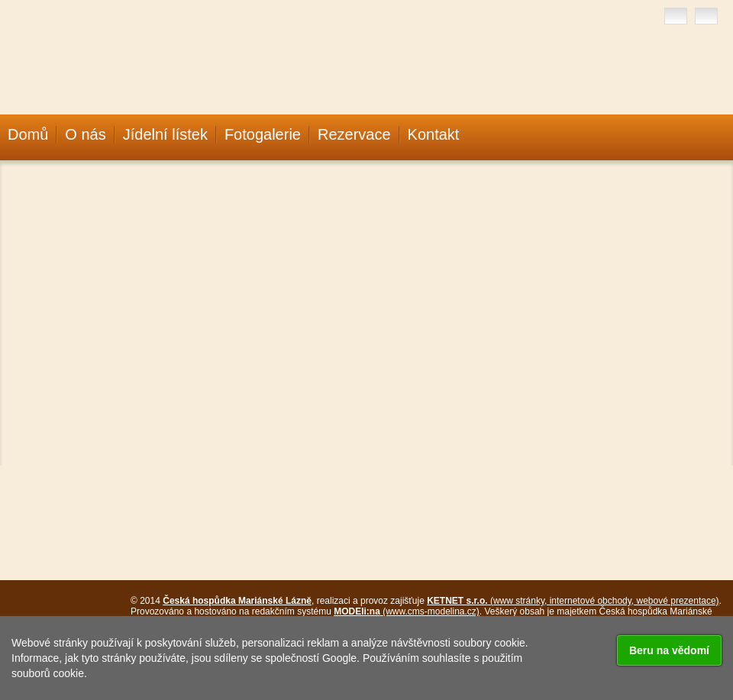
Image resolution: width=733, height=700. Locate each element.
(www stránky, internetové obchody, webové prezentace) (573, 601)
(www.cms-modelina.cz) (407, 611)
